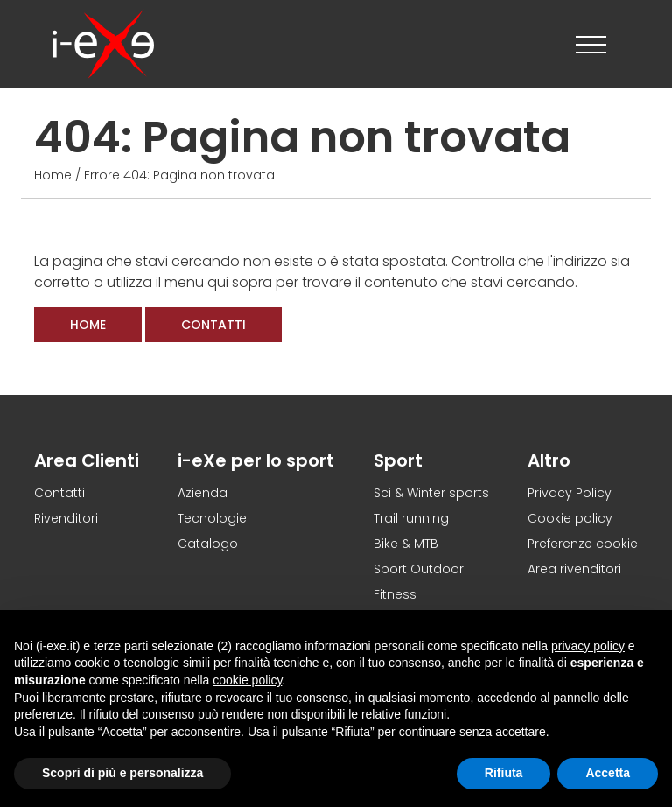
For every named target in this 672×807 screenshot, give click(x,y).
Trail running (411, 518)
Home (53, 175)
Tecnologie (212, 518)
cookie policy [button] (247, 680)
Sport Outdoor (419, 569)
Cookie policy (570, 518)
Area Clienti (87, 460)
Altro (549, 460)
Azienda (203, 493)
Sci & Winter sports (431, 493)
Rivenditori (66, 518)
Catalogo (208, 544)
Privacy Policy (570, 493)
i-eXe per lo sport (256, 460)
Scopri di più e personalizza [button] (122, 773)
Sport (398, 460)
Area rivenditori (574, 569)
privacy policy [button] (588, 646)
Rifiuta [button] (504, 773)
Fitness (395, 594)
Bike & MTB (406, 544)
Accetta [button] (608, 773)
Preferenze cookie (583, 544)
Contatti (213, 325)
